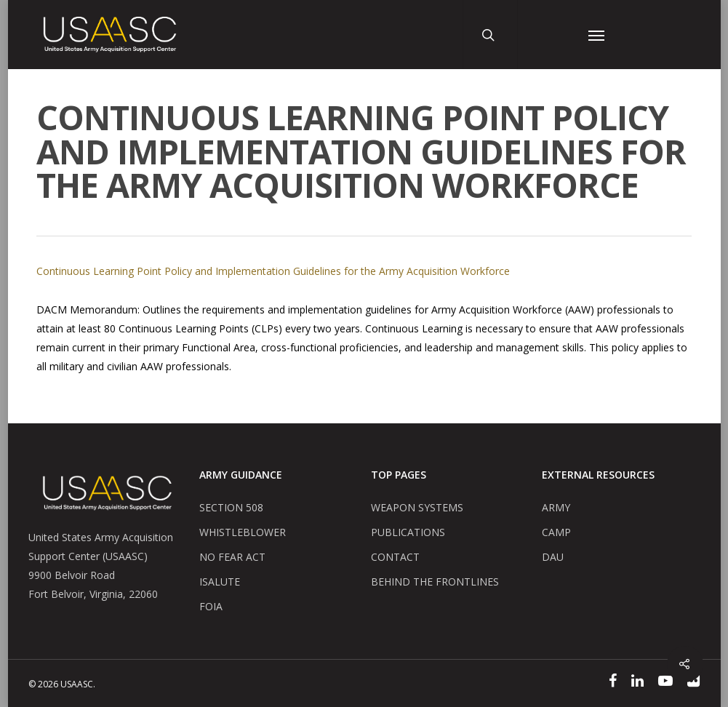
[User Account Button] (547, 35)
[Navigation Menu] (596, 35)
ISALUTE (220, 582)
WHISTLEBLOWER (243, 532)
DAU (553, 557)
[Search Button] (493, 35)
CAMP (556, 532)
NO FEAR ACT (232, 557)
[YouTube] (665, 683)
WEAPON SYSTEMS (417, 507)
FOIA (211, 606)
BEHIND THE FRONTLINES (435, 582)
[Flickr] (693, 683)
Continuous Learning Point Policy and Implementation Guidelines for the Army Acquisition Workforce (273, 271)
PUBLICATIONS (408, 532)
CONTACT (395, 557)
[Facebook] (613, 683)
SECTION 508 (231, 507)
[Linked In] (637, 683)
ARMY (556, 507)
